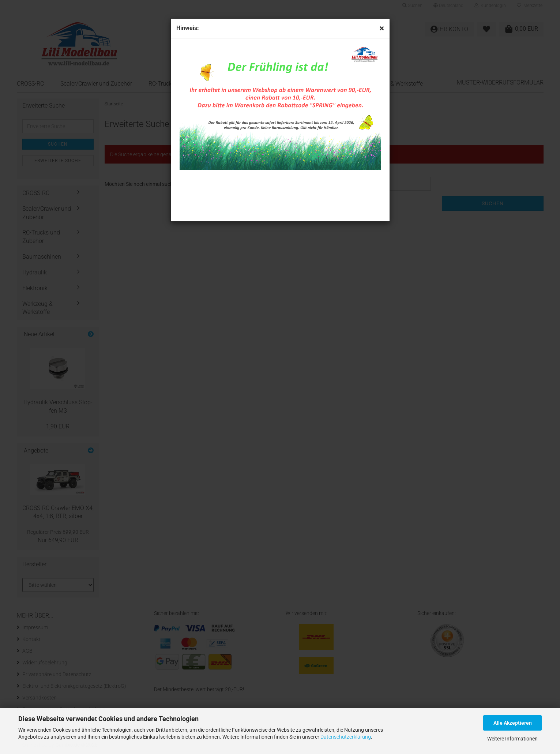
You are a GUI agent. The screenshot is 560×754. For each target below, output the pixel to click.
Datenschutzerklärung (346, 737)
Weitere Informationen (512, 739)
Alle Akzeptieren (513, 723)
